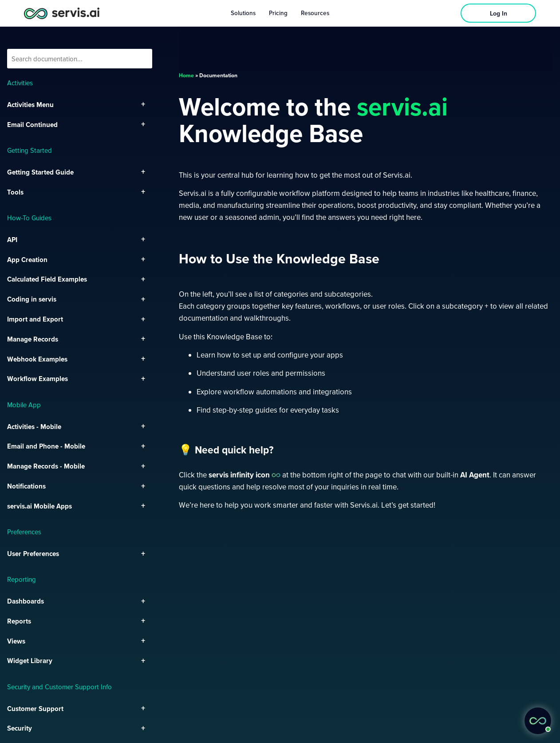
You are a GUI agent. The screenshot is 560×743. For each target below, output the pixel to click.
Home (186, 75)
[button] (538, 721)
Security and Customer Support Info (59, 687)
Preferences (24, 532)
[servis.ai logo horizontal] (62, 13)
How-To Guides (29, 218)
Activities (20, 83)
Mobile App (24, 405)
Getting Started (30, 150)
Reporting (22, 579)
